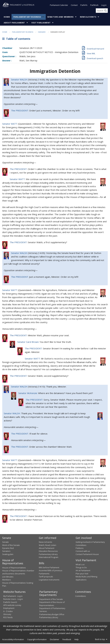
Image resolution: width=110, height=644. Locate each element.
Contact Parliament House (87, 555)
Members (7, 580)
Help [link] (77, 640)
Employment (9, 609)
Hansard (42, 33)
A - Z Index (8, 612)
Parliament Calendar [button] (59, 6)
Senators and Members (60, 17)
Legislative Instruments (49, 580)
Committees (81, 597)
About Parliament (14, 23)
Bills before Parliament (49, 568)
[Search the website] (102, 11)
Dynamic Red (8, 549)
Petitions (80, 549)
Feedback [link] (67, 640)
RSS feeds (8, 618)
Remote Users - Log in (13, 600)
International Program (49, 558)
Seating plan (8, 555)
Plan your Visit (82, 574)
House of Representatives (14, 568)
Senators (6, 552)
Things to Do (81, 568)
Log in (104, 6)
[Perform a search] (106, 11)
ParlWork (94, 6)
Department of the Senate (51, 600)
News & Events (88, 17)
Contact (74, 6)
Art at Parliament (83, 571)
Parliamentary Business (27, 17)
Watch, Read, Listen (48, 546)
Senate (5, 543)
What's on (80, 565)
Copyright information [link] (37, 640)
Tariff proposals (46, 577)
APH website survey (12, 606)
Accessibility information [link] (13, 640)
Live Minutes (8, 577)
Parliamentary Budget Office (52, 615)
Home (7, 17)
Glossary (7, 615)
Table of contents (16, 39)
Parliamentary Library (48, 555)
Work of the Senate (11, 546)
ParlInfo (84, 6)
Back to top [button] (101, 640)
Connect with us (83, 552)
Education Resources (48, 552)
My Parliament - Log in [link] (13, 597)
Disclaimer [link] (55, 640)
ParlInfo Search (10, 603)
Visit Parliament (41, 23)
